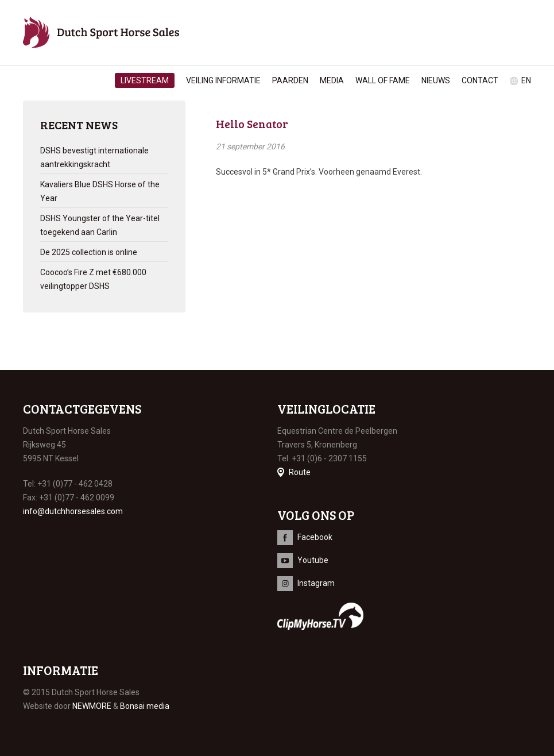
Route (300, 472)
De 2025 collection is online (89, 252)
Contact (480, 80)
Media (332, 80)
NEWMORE (92, 706)
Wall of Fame (383, 80)
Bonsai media (145, 706)
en (526, 80)
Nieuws (436, 80)
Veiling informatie (223, 80)
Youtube (313, 560)
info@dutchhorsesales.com (73, 511)
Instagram (316, 583)
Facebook (315, 537)
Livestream (145, 80)
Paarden (290, 80)
